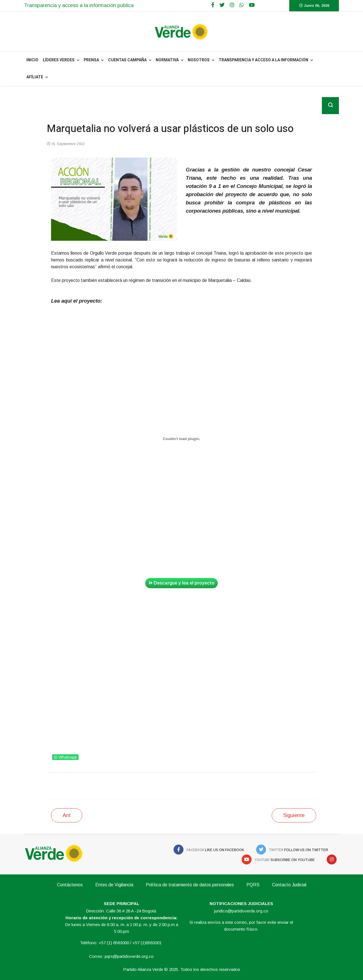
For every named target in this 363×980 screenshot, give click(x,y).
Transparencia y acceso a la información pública (79, 5)
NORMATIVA (167, 60)
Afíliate (35, 77)
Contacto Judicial (289, 885)
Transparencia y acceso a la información (263, 60)
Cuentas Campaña (127, 60)
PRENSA (91, 60)
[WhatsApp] (242, 5)
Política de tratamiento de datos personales (190, 885)
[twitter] (222, 5)
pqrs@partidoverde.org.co (129, 956)
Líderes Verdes (59, 60)
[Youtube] (252, 5)
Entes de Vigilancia (114, 885)
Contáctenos (70, 885)
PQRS (253, 885)
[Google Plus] (232, 5)
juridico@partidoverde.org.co (241, 911)
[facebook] (213, 5)
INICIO (32, 60)
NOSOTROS (199, 60)
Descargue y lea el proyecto (181, 583)
